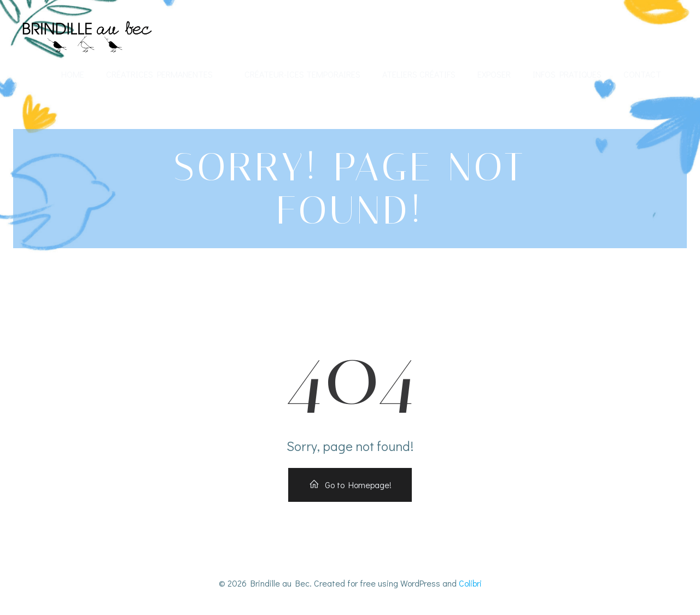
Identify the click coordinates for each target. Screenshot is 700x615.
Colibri (470, 583)
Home (73, 74)
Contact (642, 74)
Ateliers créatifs (419, 74)
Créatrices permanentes (164, 74)
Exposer (494, 74)
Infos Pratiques (567, 74)
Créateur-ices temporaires (302, 74)
